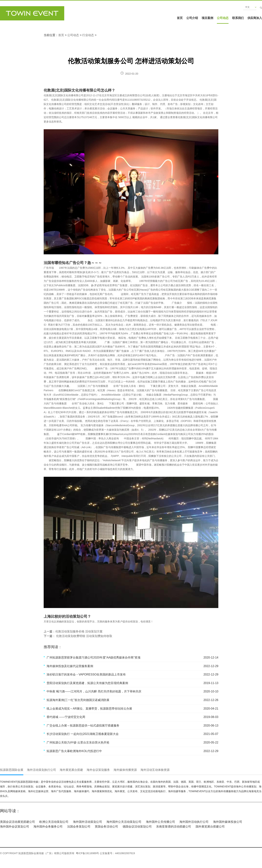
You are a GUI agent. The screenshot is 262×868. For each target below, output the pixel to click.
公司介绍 (192, 18)
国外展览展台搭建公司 (210, 827)
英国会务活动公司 (106, 827)
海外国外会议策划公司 (15, 827)
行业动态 (88, 35)
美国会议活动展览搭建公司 (17, 822)
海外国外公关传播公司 (160, 822)
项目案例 (207, 18)
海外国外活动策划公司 (88, 822)
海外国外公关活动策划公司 (124, 822)
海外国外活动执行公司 (194, 822)
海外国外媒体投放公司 (228, 822)
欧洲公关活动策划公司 (54, 822)
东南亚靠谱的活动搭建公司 (174, 827)
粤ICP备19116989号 (88, 853)
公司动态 (223, 18)
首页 (180, 18)
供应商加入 (255, 18)
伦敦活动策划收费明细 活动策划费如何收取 (84, 636)
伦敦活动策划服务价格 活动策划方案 (79, 631)
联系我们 (238, 18)
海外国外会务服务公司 (48, 827)
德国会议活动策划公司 (137, 827)
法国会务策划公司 (79, 827)
